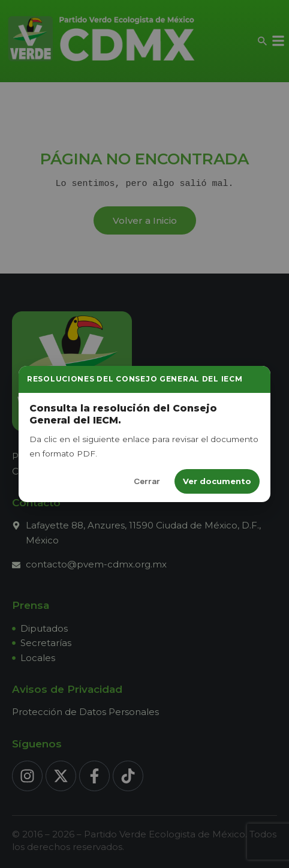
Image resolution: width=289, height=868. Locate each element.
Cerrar (147, 481)
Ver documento (217, 481)
